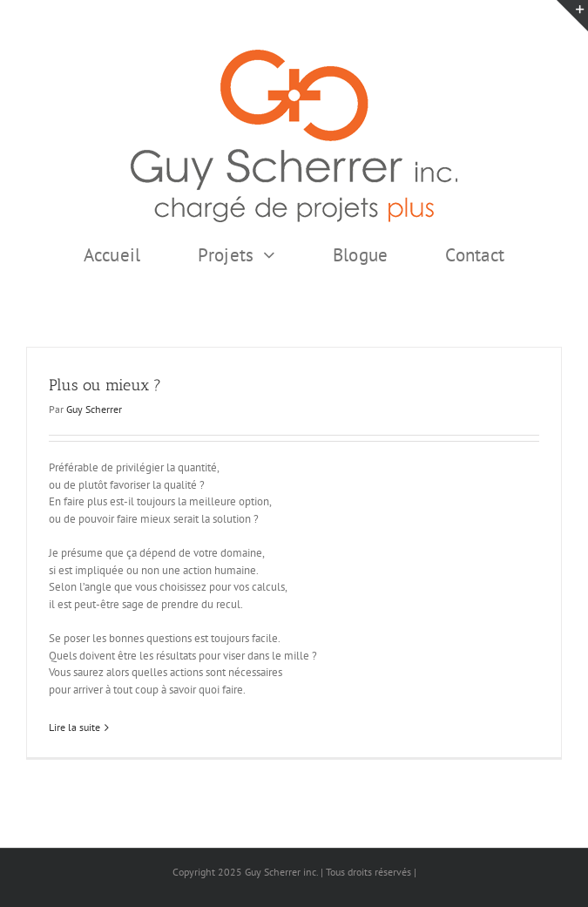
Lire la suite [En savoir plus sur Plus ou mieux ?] (74, 727)
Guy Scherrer (94, 409)
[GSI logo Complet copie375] (294, 55)
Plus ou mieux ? (105, 385)
